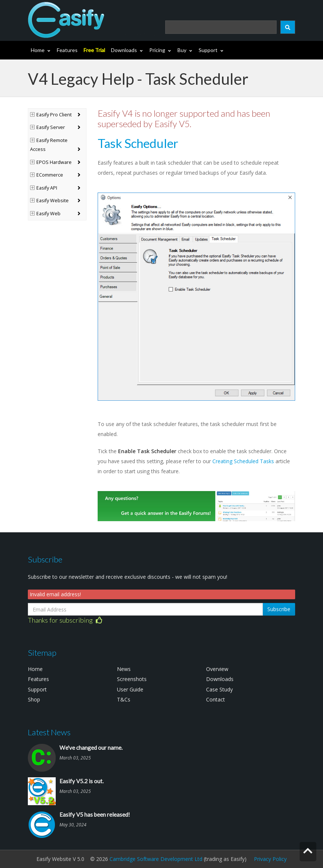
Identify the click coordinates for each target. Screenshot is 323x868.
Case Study (219, 689)
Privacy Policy (270, 859)
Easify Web (45, 214)
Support (208, 50)
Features (67, 50)
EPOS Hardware (51, 162)
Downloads (124, 50)
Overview (217, 669)
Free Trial (94, 50)
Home (38, 50)
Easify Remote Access (49, 145)
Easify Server (48, 127)
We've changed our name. (91, 748)
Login (249, 7)
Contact (216, 699)
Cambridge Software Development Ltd (156, 859)
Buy (182, 50)
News (124, 669)
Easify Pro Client (51, 115)
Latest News (49, 732)
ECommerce (47, 175)
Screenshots (132, 679)
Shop (34, 699)
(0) (284, 7)
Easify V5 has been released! (95, 814)
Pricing (157, 50)
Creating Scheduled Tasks (243, 461)
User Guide (130, 689)
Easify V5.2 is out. (81, 781)
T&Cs (124, 699)
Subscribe (279, 609)
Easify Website (49, 201)
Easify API (44, 188)
